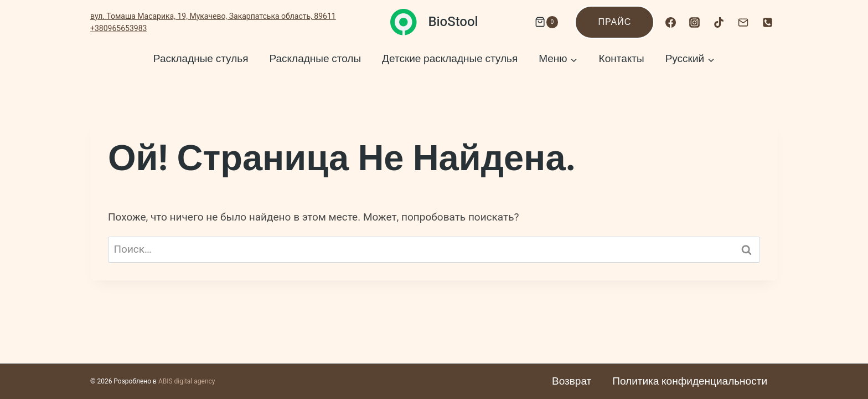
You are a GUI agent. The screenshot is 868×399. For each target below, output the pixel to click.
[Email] (743, 22)
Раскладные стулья (201, 59)
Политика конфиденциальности (690, 381)
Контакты (622, 59)
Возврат (572, 381)
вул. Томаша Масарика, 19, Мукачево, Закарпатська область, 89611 (213, 16)
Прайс (614, 22)
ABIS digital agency (187, 381)
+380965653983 (118, 28)
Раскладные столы (315, 59)
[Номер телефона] (767, 22)
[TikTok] (719, 22)
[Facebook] (670, 22)
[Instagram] (695, 22)
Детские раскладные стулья (450, 59)
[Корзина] (544, 22)
